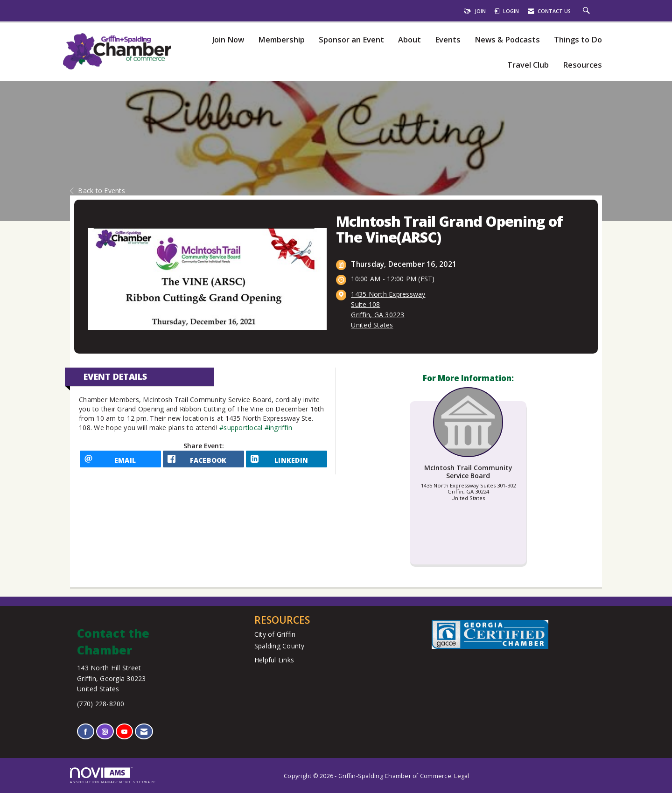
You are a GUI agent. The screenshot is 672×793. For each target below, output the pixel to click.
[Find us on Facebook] (86, 732)
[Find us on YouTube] (124, 732)
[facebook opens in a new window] (203, 462)
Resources (582, 65)
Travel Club (528, 65)
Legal (462, 776)
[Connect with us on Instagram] (105, 732)
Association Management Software (113, 776)
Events (448, 40)
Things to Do (578, 40)
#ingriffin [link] (279, 428)
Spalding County (280, 646)
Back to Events (98, 191)
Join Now (228, 40)
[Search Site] (588, 11)
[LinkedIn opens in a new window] (287, 462)
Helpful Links (274, 660)
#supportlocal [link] (241, 428)
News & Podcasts (507, 40)
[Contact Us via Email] (144, 732)
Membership (281, 40)
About (409, 40)
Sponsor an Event (351, 40)
